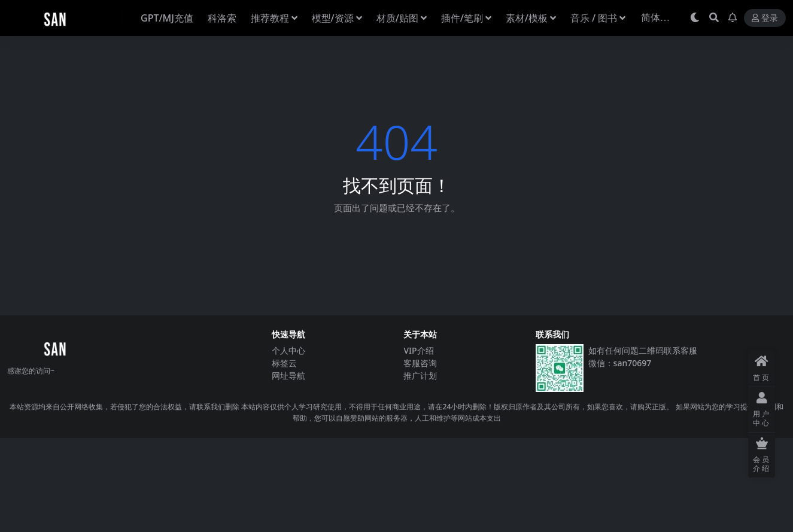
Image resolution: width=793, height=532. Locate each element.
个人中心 (288, 350)
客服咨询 (420, 363)
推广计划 (420, 376)
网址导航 (288, 376)
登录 (765, 18)
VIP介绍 (418, 350)
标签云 (284, 363)
